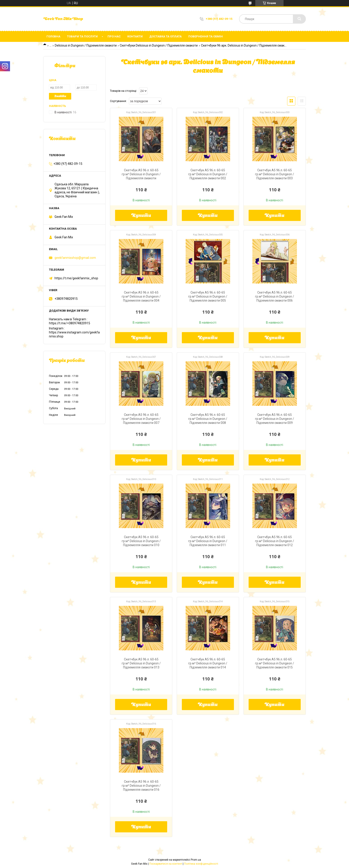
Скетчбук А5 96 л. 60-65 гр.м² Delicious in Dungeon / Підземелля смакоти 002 (208, 174)
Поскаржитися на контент (166, 864)
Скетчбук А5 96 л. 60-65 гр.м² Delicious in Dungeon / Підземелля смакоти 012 (275, 541)
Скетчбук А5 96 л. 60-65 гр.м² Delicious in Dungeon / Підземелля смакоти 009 (275, 419)
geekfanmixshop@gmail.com (75, 258)
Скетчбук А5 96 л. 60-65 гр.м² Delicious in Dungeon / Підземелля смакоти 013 (141, 663)
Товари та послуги (82, 36)
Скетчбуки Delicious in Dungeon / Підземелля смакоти (159, 45)
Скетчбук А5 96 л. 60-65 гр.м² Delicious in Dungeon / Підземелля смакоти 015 (275, 663)
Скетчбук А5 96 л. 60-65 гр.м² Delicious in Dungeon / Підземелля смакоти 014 (208, 663)
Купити (141, 216)
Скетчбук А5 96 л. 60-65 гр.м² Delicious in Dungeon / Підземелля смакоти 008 (208, 419)
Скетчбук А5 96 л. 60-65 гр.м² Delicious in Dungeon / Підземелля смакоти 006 (275, 296)
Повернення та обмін (206, 36)
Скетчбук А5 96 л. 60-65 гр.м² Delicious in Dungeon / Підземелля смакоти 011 (208, 541)
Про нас (114, 36)
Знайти (60, 96)
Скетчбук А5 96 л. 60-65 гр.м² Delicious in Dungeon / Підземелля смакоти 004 (141, 296)
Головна (53, 36)
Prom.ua (196, 860)
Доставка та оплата (165, 36)
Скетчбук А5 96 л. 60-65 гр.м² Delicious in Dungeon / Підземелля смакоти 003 (275, 174)
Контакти (135, 36)
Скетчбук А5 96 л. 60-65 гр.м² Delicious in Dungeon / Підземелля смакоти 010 (141, 541)
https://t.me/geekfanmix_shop (76, 278)
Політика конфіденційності (201, 864)
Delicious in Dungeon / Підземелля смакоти (86, 45)
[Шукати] (299, 19)
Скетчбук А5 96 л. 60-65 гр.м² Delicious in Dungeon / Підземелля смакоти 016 (141, 786)
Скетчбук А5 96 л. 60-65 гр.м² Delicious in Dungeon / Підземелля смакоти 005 (208, 296)
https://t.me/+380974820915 (70, 323)
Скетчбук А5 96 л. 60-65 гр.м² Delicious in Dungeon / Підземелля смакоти (141, 174)
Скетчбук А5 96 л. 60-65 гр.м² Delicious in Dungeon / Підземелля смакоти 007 (141, 419)
